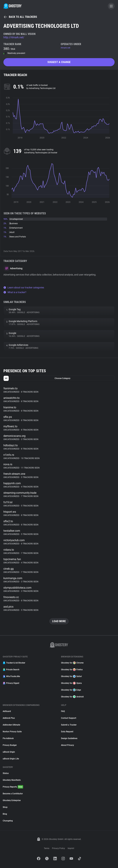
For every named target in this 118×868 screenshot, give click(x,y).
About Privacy (68, 745)
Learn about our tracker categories (24, 288)
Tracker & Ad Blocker (14, 663)
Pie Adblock (8, 738)
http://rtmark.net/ (14, 37)
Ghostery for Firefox (72, 670)
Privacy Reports (13, 787)
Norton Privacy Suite (12, 732)
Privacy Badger (10, 745)
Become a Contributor (13, 794)
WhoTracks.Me (11, 676)
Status (6, 773)
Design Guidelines (69, 738)
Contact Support (69, 718)
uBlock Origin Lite (11, 759)
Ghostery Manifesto (12, 780)
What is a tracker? (15, 292)
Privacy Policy (58, 848)
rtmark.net (65, 48)
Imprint (71, 848)
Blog (5, 814)
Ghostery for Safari (71, 676)
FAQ (63, 711)
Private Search (11, 670)
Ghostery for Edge (71, 690)
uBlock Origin (9, 752)
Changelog (8, 821)
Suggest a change (59, 62)
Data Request (67, 732)
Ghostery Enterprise (12, 800)
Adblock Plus (9, 718)
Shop (5, 807)
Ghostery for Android (72, 697)
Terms (47, 848)
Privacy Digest (11, 683)
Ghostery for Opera (71, 683)
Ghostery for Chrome (72, 663)
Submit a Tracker (69, 725)
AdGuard (7, 711)
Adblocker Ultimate (11, 725)
